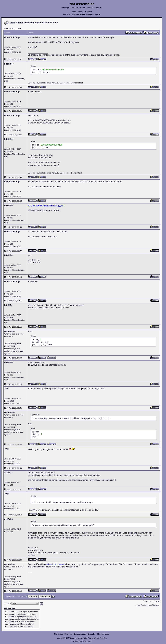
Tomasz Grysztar (81, 638)
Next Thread (153, 605)
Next (20, 28)
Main (20, 23)
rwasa (89, 641)
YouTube (103, 638)
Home (74, 12)
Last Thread (142, 605)
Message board (103, 634)
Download (68, 634)
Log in (98, 14)
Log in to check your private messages (78, 14)
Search (81, 12)
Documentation (80, 634)
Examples (92, 634)
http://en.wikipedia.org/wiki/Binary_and (46, 205)
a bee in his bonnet (55, 564)
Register (89, 12)
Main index (59, 634)
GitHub (96, 638)
